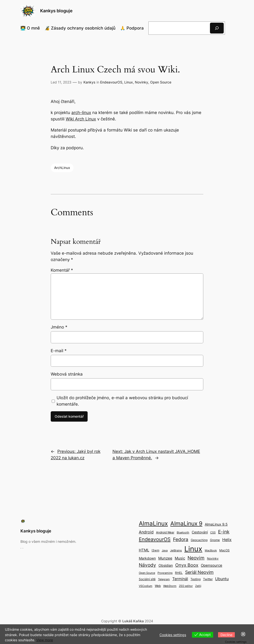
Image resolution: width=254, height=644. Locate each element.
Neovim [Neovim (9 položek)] (196, 558)
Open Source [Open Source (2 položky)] (147, 573)
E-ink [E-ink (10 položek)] (224, 532)
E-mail (59, 351)
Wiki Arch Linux (81, 119)
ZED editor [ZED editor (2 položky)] (186, 586)
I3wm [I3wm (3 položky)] (155, 550)
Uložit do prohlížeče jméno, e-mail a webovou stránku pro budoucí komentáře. (122, 401)
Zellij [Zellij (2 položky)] (198, 586)
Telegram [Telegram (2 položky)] (164, 579)
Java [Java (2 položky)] (165, 551)
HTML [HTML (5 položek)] (144, 550)
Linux (129, 82)
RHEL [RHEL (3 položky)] (179, 573)
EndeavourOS (111, 82)
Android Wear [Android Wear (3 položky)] (165, 532)
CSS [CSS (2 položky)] (213, 533)
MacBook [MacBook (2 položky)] (211, 551)
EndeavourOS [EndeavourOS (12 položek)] (155, 539)
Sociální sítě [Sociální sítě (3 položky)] (147, 579)
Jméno (59, 327)
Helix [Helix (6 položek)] (227, 540)
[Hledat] (217, 28)
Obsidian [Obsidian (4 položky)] (166, 565)
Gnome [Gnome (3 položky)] (215, 540)
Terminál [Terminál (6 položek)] (180, 579)
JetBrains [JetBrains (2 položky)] (176, 551)
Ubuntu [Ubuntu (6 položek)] (222, 579)
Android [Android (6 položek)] (146, 532)
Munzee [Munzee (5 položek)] (165, 558)
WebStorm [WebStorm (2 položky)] (170, 586)
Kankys (89, 82)
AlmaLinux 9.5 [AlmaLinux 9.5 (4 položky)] (216, 524)
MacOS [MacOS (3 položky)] (224, 550)
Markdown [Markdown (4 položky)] (147, 558)
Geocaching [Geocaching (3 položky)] (199, 540)
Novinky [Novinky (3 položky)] (213, 558)
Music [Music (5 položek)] (180, 558)
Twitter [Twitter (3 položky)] (208, 579)
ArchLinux (62, 168)
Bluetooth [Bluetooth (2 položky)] (183, 533)
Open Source (161, 82)
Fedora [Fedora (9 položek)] (181, 539)
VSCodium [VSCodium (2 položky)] (146, 586)
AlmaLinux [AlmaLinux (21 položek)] (153, 523)
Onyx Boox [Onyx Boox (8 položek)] (187, 565)
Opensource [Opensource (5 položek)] (212, 565)
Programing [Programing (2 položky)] (165, 573)
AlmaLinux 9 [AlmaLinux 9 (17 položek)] (186, 523)
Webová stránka (67, 374)
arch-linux (81, 113)
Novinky (142, 82)
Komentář (62, 270)
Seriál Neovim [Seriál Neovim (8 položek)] (199, 572)
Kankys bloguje (56, 11)
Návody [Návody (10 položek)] (147, 565)
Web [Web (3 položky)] (158, 586)
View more (45, 640)
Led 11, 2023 (61, 82)
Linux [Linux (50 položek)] (193, 549)
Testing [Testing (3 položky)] (196, 579)
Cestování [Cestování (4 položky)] (200, 532)
